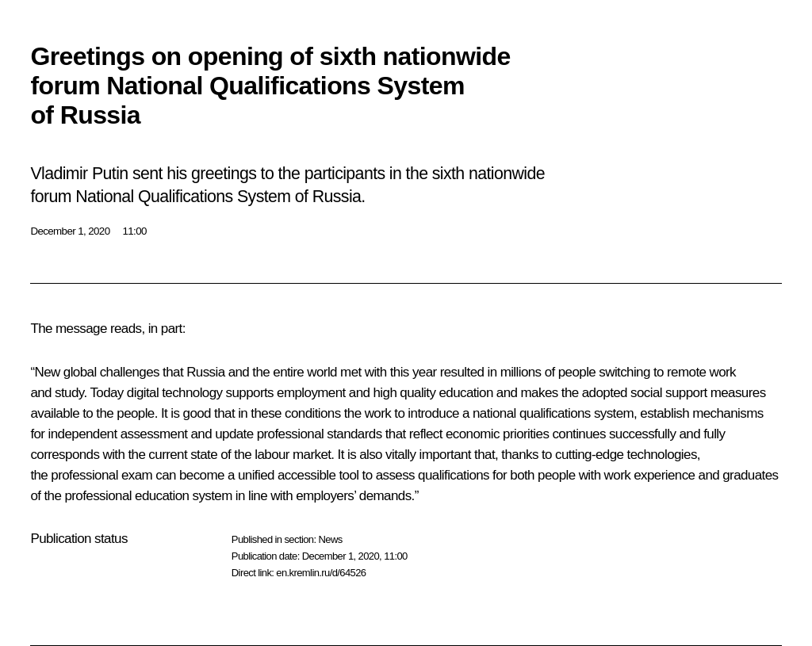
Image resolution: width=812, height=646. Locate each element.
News (330, 539)
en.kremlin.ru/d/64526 (321, 573)
